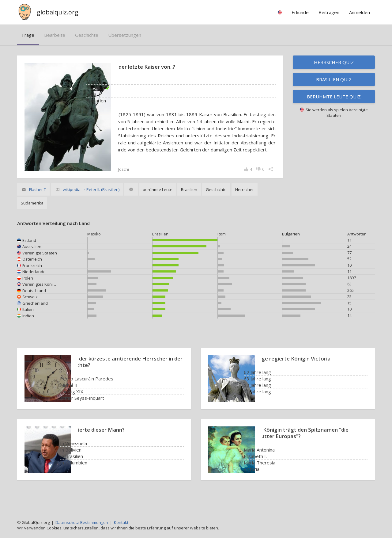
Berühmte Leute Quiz (334, 97)
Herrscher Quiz (334, 62)
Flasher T (38, 204)
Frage (28, 35)
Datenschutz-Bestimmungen (82, 522)
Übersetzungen (125, 35)
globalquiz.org (58, 12)
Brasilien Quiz (334, 79)
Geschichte (87, 35)
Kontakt (121, 522)
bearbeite (55, 35)
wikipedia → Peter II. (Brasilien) (91, 204)
